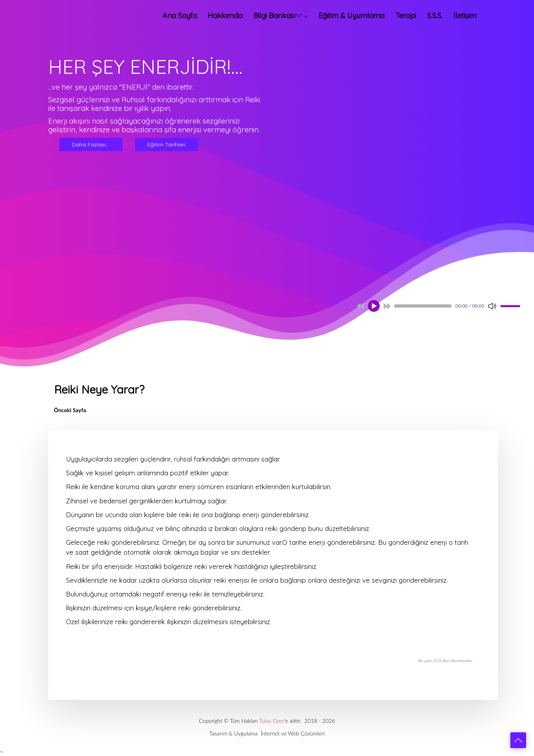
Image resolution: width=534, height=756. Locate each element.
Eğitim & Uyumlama (351, 16)
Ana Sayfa (180, 16)
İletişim (465, 16)
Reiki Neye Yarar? (99, 389)
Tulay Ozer (272, 721)
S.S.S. (435, 16)
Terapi (406, 16)
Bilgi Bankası (278, 16)
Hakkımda (225, 16)
